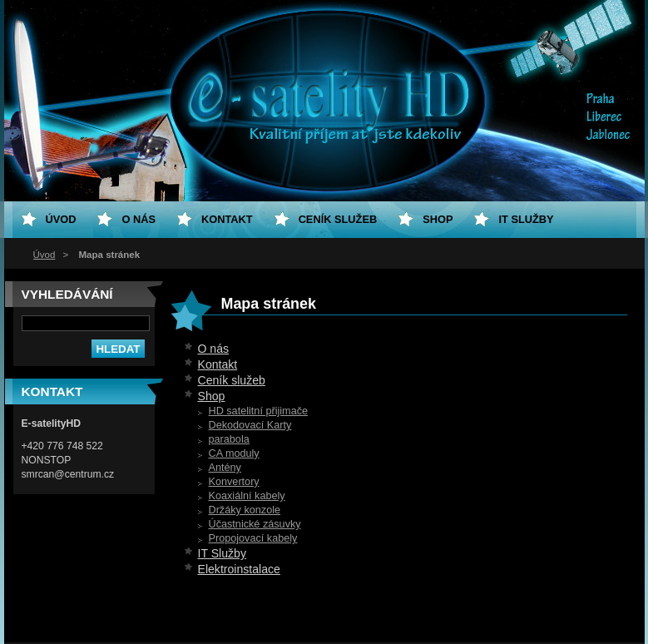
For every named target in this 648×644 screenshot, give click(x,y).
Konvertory (234, 482)
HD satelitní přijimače (259, 411)
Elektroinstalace (239, 569)
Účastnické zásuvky (255, 524)
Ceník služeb (232, 380)
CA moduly (234, 453)
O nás (214, 349)
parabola (229, 439)
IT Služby (222, 553)
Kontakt (218, 364)
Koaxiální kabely (247, 496)
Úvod (45, 255)
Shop (212, 396)
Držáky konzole (245, 510)
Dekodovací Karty (250, 425)
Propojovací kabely (253, 538)
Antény (225, 468)
